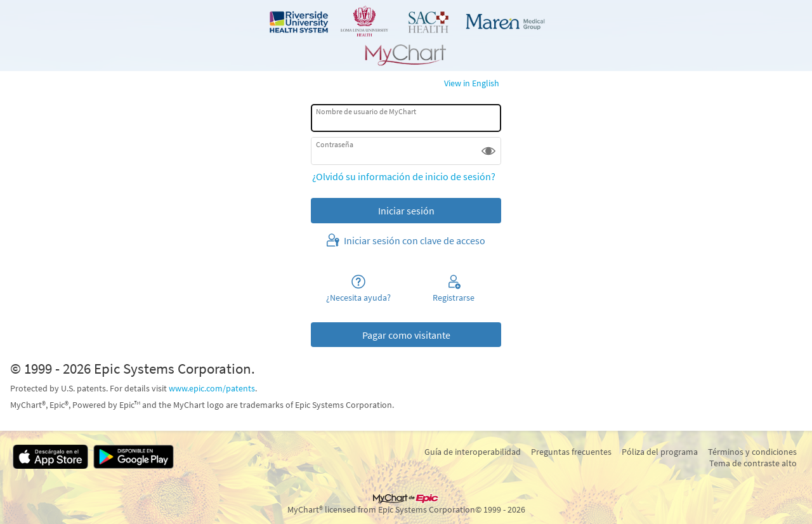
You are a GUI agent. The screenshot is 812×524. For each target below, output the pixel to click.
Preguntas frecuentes (571, 452)
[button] (488, 151)
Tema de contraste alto (753, 463)
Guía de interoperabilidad (473, 452)
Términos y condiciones (752, 452)
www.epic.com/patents (212, 388)
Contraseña (335, 144)
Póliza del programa (660, 452)
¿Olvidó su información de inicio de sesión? (404, 176)
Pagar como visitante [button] (406, 335)
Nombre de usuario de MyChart (366, 111)
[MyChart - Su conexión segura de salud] (406, 36)
